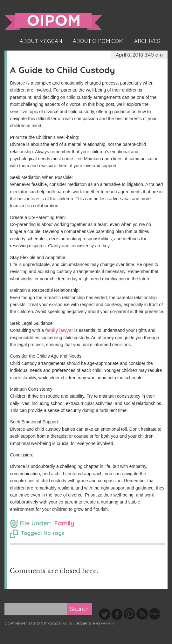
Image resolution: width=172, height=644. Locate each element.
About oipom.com (98, 41)
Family (64, 523)
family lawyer (59, 330)
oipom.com (53, 21)
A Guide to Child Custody (62, 70)
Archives (147, 41)
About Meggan (41, 41)
